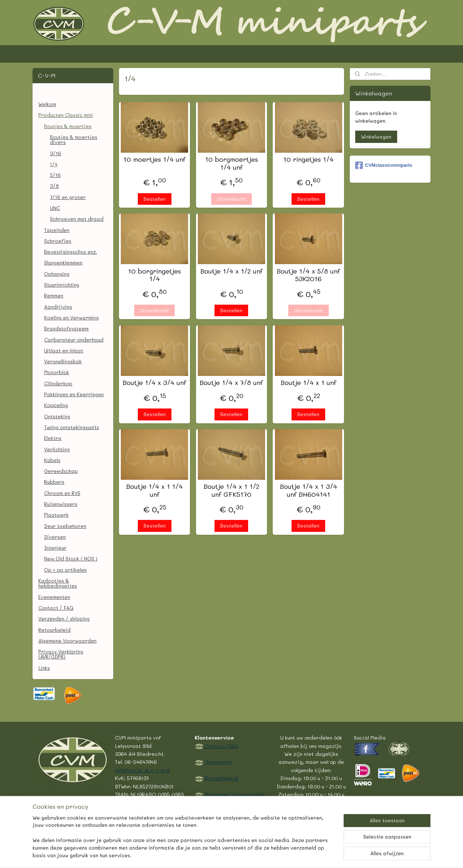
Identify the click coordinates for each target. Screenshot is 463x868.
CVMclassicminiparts (384, 165)
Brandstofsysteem (66, 328)
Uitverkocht (231, 199)
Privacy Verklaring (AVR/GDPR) (61, 654)
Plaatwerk (56, 515)
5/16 (55, 175)
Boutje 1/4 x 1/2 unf (231, 271)
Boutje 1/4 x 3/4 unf (154, 383)
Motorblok (57, 372)
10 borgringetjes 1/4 (154, 275)
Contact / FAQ (56, 608)
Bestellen (155, 199)
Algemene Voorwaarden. (235, 794)
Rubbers (54, 482)
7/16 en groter (68, 197)
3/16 (56, 153)
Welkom (47, 104)
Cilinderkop (58, 383)
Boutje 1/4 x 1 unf (309, 383)
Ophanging (57, 274)
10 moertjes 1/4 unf (154, 160)
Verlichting (57, 449)
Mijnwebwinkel (306, 855)
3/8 (54, 186)
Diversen (55, 537)
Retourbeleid (54, 630)
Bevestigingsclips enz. (71, 252)
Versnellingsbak (63, 361)
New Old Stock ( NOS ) (71, 558)
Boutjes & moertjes (68, 126)
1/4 (54, 164)
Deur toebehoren (65, 526)
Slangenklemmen (63, 262)
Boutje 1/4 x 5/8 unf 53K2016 (308, 275)
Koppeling (56, 405)
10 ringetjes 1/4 (308, 160)
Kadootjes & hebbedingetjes (58, 583)
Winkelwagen (376, 137)
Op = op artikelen (65, 570)
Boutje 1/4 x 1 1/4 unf (154, 490)
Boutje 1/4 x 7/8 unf (231, 383)
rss (211, 855)
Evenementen (54, 597)
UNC (55, 208)
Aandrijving (58, 307)
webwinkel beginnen (239, 855)
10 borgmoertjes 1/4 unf (231, 163)
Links (44, 668)
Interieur (55, 548)
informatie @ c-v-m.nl (142, 770)
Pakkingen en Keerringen (74, 394)
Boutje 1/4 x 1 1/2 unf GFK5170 (231, 490)
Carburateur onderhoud (74, 340)
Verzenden (218, 762)
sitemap (196, 855)
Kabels (52, 460)
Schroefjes (58, 241)
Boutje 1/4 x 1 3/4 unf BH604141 (309, 490)
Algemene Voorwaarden (67, 641)
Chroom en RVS (62, 493)
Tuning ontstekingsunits (72, 427)
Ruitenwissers (61, 504)
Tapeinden (57, 230)
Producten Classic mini (66, 115)
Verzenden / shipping (64, 619)
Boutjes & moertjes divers (74, 139)
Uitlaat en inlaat (64, 350)
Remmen (54, 295)
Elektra (53, 438)
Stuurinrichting (62, 285)
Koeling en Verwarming (71, 317)
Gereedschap (61, 471)
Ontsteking (57, 416)
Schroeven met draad (77, 219)
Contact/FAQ (221, 746)
